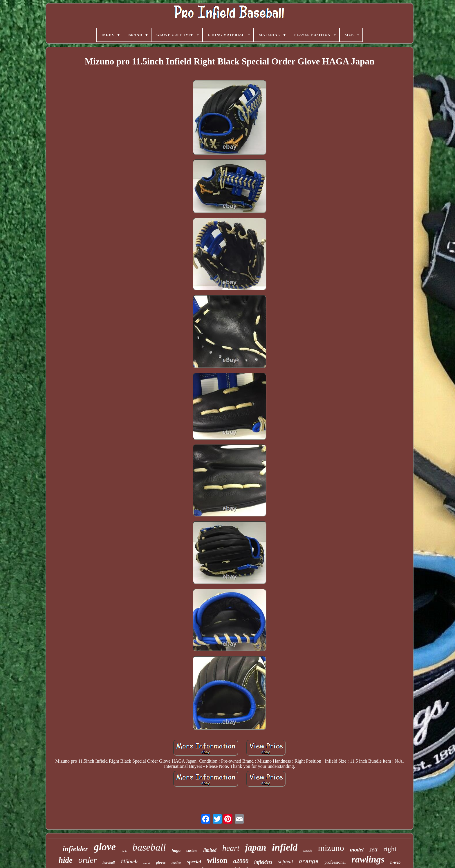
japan (256, 848)
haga (176, 850)
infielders (263, 862)
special (194, 862)
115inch (129, 862)
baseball (149, 847)
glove (105, 847)
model (357, 850)
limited (210, 850)
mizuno (331, 848)
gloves (161, 862)
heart (231, 848)
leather (176, 862)
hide (66, 860)
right (390, 849)
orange (308, 862)
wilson (217, 860)
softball (285, 862)
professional (335, 862)
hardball (109, 862)
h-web (395, 862)
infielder (75, 849)
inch (124, 851)
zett (373, 849)
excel (147, 863)
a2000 (241, 861)
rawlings (368, 859)
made (308, 850)
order (87, 860)
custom (192, 850)
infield (285, 847)
